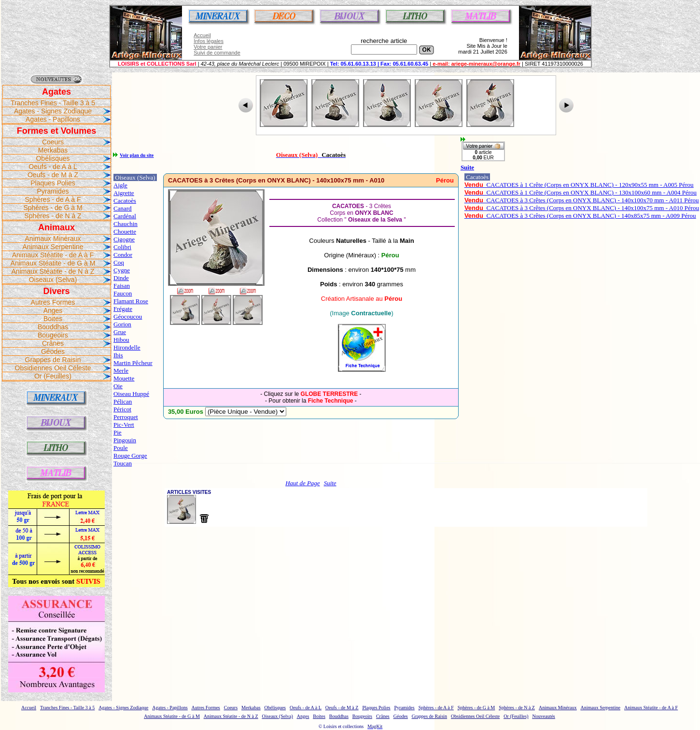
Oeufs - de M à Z (53, 175)
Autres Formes (53, 302)
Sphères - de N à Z (53, 216)
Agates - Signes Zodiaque (53, 111)
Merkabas (53, 150)
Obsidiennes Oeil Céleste (53, 368)
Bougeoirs (53, 335)
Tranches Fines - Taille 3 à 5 (53, 103)
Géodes (53, 351)
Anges (53, 310)
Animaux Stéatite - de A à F (53, 255)
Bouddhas (53, 327)
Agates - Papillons (53, 119)
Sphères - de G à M (53, 208)
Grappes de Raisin (53, 360)
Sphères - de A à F (53, 199)
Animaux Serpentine (53, 247)
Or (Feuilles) (53, 376)
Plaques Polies (53, 183)
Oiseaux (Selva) (53, 280)
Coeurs (53, 142)
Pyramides (53, 191)
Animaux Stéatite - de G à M (53, 263)
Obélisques (53, 158)
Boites (53, 319)
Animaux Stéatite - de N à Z (53, 271)
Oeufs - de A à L (53, 167)
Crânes (53, 343)
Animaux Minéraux (53, 239)
